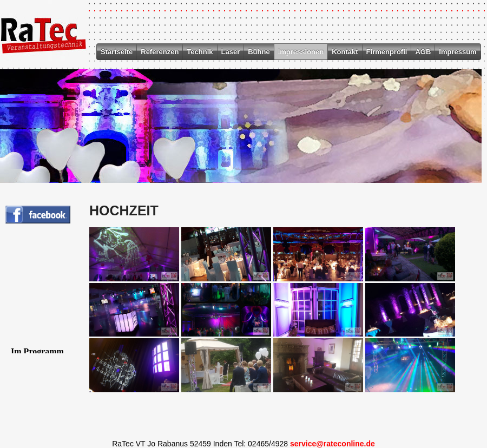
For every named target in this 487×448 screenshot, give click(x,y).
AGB (423, 52)
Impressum (458, 52)
